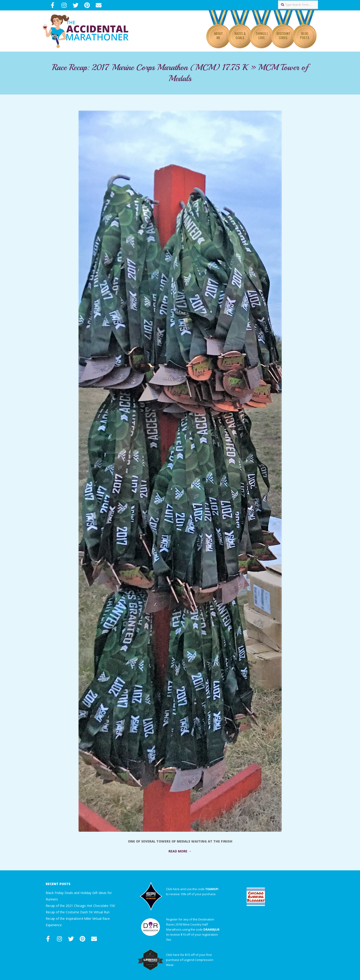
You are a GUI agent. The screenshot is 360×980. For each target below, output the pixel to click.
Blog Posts (305, 35)
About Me (218, 35)
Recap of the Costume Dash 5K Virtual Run (78, 912)
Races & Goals (240, 35)
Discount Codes (284, 35)
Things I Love (262, 35)
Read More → (180, 851)
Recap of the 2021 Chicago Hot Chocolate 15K (80, 906)
